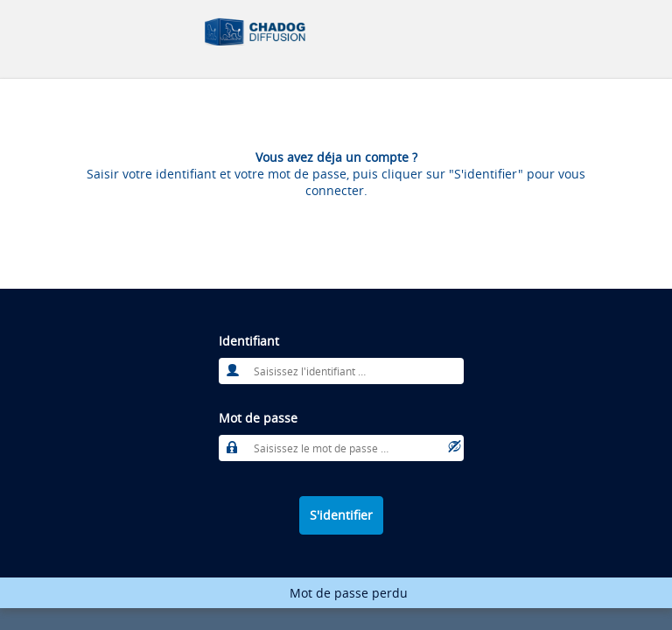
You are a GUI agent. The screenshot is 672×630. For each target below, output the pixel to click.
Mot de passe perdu (349, 593)
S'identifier (341, 515)
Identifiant (249, 341)
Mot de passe (258, 418)
